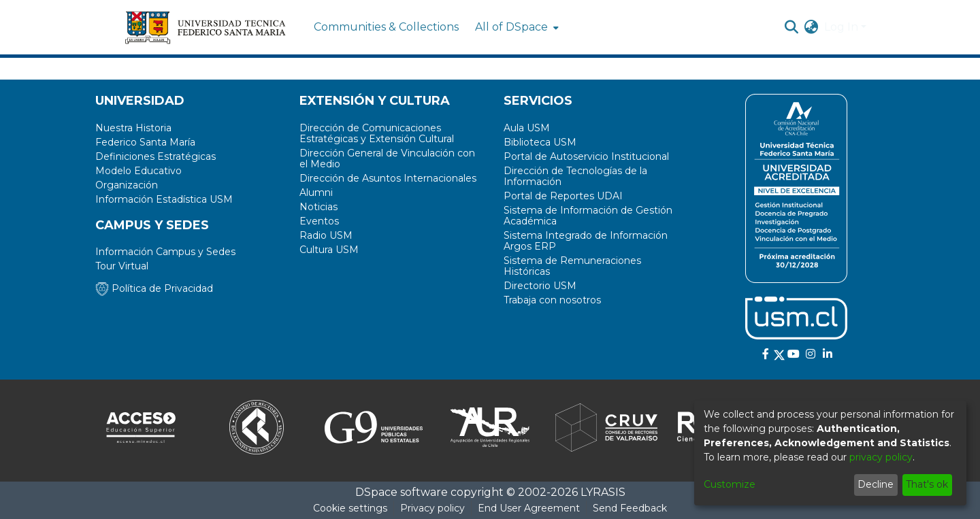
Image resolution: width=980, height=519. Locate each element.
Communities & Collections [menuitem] (386, 27)
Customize (730, 484)
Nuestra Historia (133, 128)
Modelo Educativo (138, 171)
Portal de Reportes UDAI (563, 196)
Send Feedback (630, 508)
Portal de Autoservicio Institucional (586, 156)
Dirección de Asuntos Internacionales (388, 178)
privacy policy (881, 457)
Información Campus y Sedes (165, 252)
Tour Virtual (122, 266)
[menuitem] (516, 27)
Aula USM (527, 128)
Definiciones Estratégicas (156, 156)
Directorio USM (540, 286)
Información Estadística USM (164, 199)
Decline (876, 484)
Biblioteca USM (540, 142)
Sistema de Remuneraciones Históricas (572, 266)
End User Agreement (529, 508)
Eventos (319, 221)
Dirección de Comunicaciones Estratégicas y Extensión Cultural (377, 133)
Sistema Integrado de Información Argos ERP (586, 241)
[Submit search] (792, 27)
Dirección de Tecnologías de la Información (575, 176)
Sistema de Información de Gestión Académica (588, 216)
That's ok (927, 484)
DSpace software (402, 492)
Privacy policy (432, 508)
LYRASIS (603, 492)
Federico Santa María (145, 142)
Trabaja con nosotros (552, 300)
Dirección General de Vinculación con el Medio (387, 158)
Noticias (318, 207)
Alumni (316, 192)
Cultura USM (329, 250)
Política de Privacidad (154, 288)
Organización (127, 185)
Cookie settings (350, 508)
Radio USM (326, 235)
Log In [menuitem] (841, 27)
